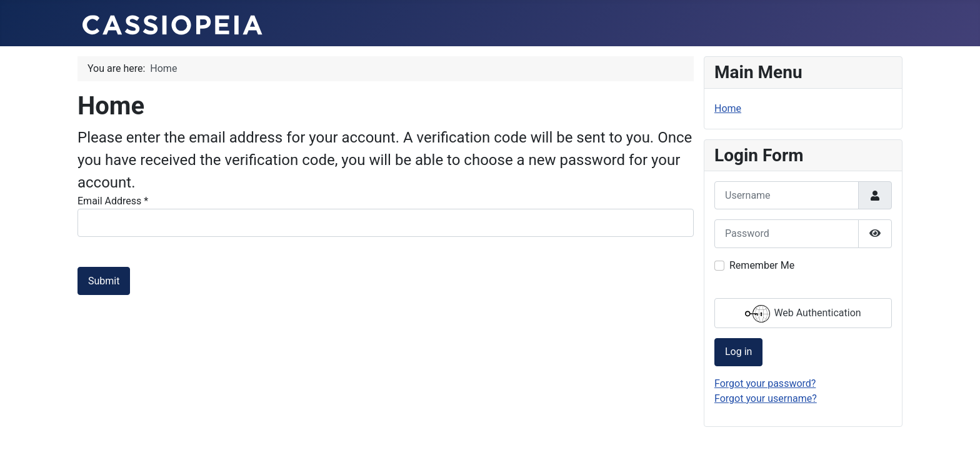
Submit (104, 281)
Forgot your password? (765, 383)
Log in (738, 352)
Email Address (113, 201)
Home (728, 108)
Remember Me (762, 265)
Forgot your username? (766, 398)
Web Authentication (803, 314)
